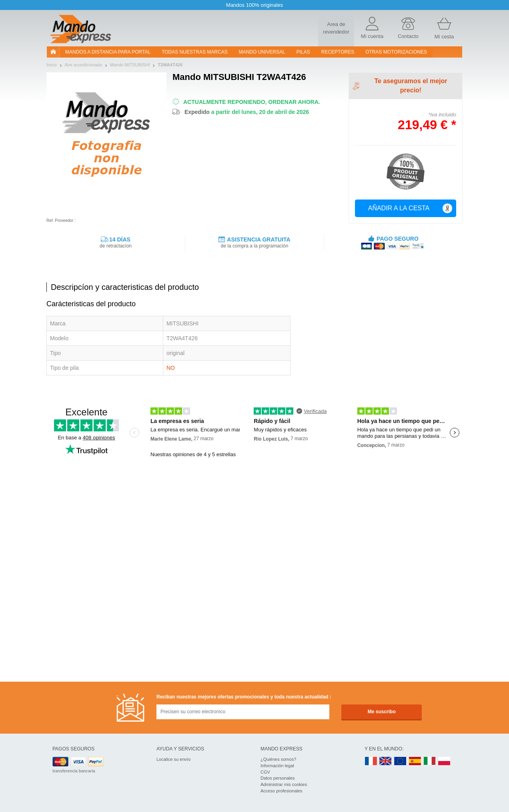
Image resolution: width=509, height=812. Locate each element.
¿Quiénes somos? (278, 759)
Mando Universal (262, 52)
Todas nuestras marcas (194, 52)
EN (401, 761)
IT (430, 761)
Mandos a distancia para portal (108, 52)
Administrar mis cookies (284, 784)
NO (171, 368)
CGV (265, 772)
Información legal (277, 766)
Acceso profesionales (282, 791)
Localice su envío (173, 759)
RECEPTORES (338, 52)
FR (371, 761)
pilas (303, 52)
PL (445, 761)
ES (415, 761)
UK (386, 761)
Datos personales (278, 778)
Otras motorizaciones (396, 52)
